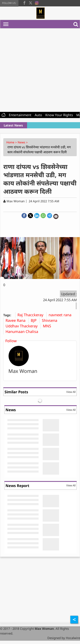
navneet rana (62, 315)
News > (23, 142)
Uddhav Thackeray (23, 326)
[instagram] (37, 2)
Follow (11, 341)
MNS (49, 326)
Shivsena (51, 320)
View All (71, 392)
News (11, 410)
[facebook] (24, 2)
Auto (38, 115)
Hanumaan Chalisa (23, 331)
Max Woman (23, 371)
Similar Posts (16, 392)
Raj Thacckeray (32, 315)
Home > (12, 142)
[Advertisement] (38, 69)
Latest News (13, 125)
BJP (35, 320)
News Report (17, 486)
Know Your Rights (59, 115)
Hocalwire (73, 638)
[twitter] (31, 2)
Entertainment (20, 115)
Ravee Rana (17, 320)
